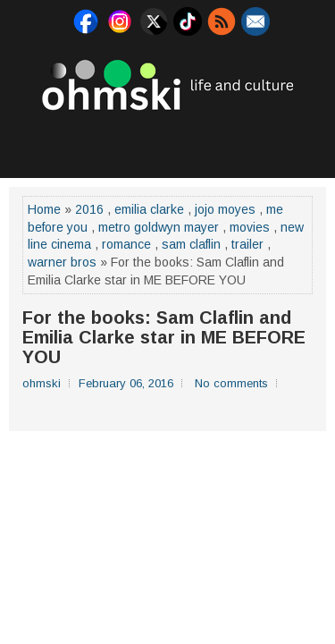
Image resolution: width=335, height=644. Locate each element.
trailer (247, 244)
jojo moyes (225, 209)
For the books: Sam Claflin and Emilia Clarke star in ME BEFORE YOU (164, 337)
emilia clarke (149, 209)
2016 (89, 209)
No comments (231, 383)
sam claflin (191, 244)
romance (126, 244)
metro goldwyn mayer (159, 227)
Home (44, 209)
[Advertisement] (172, 142)
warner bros (62, 262)
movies (250, 227)
